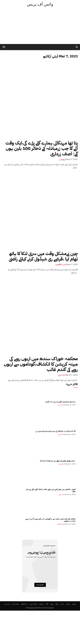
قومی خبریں (15, 604)
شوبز (52, 604)
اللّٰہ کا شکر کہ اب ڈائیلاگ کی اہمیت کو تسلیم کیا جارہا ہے (56, 431)
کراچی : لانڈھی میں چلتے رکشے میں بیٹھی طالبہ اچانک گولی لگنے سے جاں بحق (50, 490)
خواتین (74, 604)
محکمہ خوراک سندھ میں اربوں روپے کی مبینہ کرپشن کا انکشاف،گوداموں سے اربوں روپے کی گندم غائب (41, 364)
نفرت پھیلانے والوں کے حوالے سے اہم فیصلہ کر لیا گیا (57, 461)
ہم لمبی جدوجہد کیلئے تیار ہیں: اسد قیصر (61, 402)
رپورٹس (62, 159)
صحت (62, 604)
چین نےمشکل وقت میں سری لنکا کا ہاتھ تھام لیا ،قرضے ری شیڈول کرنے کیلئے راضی (43, 256)
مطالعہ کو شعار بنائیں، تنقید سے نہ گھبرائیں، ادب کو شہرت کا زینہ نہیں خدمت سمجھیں (50, 520)
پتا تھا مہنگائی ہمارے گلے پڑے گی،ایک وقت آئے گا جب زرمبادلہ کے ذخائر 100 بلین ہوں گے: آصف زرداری (42, 148)
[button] (77, 47)
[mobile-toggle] (4, 47)
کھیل (57, 604)
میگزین (59, 524)
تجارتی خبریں (33, 604)
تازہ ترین (62, 375)
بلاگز (47, 604)
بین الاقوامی (60, 264)
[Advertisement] (40, 27)
